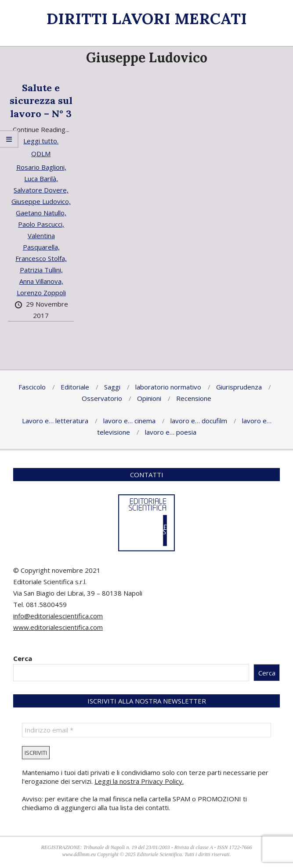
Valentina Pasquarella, (41, 241)
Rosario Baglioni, (41, 167)
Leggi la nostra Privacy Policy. (139, 781)
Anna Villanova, (41, 281)
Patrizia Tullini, (41, 270)
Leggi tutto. (41, 141)
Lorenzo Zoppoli (41, 293)
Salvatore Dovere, (41, 190)
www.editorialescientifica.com (58, 627)
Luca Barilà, (41, 179)
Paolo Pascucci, (41, 224)
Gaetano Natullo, (41, 213)
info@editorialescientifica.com (58, 616)
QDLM (41, 154)
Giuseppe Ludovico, (41, 201)
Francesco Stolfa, (41, 258)
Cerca (23, 658)
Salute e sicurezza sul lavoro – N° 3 (41, 101)
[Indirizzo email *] (146, 730)
